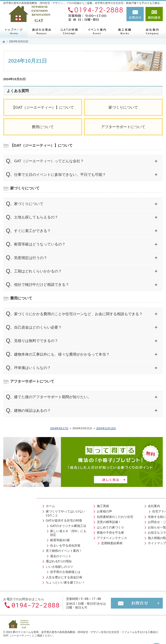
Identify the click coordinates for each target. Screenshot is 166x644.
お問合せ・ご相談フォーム (137, 601)
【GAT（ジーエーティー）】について (43, 107)
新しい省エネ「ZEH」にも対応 (32, 532)
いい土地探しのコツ (23, 566)
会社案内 (122, 505)
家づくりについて (123, 107)
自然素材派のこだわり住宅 (81, 516)
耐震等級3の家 (24, 539)
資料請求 (154, 14)
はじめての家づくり (77, 526)
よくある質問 (18, 91)
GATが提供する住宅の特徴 (28, 520)
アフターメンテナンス (78, 537)
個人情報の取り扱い (130, 537)
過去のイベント (25, 555)
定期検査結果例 (78, 542)
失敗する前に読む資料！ (133, 516)
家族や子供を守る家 (77, 532)
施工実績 (69, 505)
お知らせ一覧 (125, 526)
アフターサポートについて (123, 127)
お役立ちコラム (127, 532)
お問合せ (135, 14)
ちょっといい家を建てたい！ (29, 582)
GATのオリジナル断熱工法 (32, 525)
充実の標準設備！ (75, 521)
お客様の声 (70, 510)
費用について (43, 127)
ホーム (14, 505)
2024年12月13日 (106, 428)
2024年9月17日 (59, 428)
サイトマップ (125, 542)
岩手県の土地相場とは (29, 571)
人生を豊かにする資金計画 (28, 576)
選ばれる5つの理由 (23, 560)
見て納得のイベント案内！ (28, 550)
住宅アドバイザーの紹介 (137, 510)
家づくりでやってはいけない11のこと (31, 512)
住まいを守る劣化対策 (29, 544)
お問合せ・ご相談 (128, 521)
